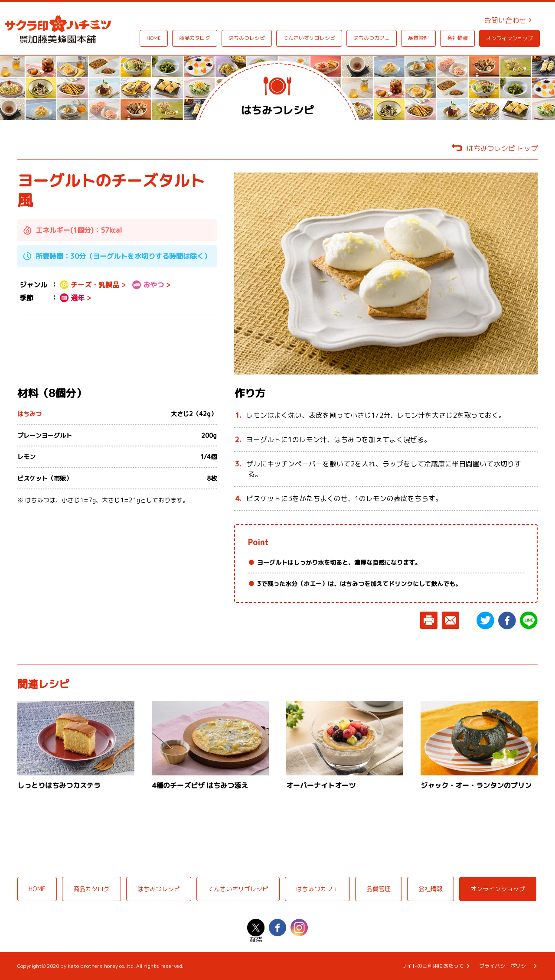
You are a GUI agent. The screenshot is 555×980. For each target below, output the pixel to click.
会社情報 (457, 38)
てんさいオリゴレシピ (309, 38)
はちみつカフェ (372, 38)
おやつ (148, 285)
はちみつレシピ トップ (502, 148)
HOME (154, 38)
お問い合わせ (505, 20)
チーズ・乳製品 (90, 285)
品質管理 (418, 38)
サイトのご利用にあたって (433, 966)
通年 (72, 298)
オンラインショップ (509, 38)
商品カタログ (195, 38)
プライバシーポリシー (505, 966)
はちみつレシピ (247, 38)
